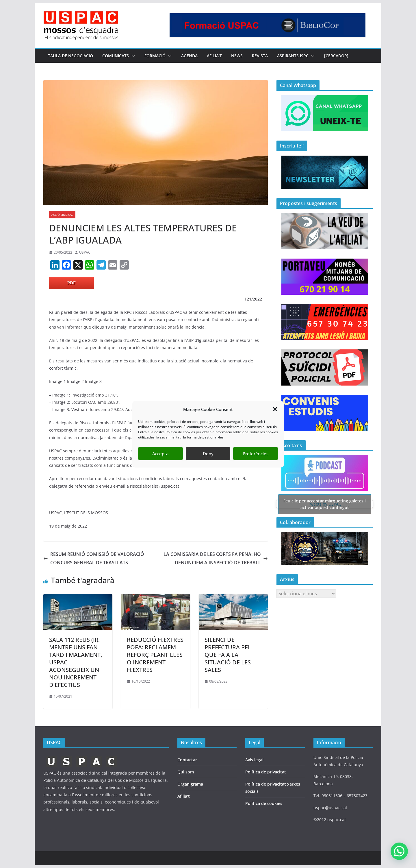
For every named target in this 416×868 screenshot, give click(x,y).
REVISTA (260, 56)
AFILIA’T (214, 56)
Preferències (256, 454)
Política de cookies (264, 803)
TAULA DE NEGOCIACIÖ (70, 56)
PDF (71, 283)
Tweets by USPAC (325, 504)
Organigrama (190, 784)
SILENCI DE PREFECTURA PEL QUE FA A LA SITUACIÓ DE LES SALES (228, 655)
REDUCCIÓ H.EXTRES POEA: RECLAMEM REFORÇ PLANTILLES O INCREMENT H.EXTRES (155, 655)
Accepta (160, 454)
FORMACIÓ (155, 56)
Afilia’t (184, 796)
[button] (275, 409)
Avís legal (254, 760)
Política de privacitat (266, 772)
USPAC (85, 252)
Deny (208, 454)
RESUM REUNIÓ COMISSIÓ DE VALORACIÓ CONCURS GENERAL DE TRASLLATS (94, 558)
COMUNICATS (116, 56)
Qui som (186, 772)
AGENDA (189, 56)
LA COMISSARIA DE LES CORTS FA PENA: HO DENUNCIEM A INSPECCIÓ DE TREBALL (216, 558)
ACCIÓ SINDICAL (62, 215)
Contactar (187, 760)
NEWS (237, 56)
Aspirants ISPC (293, 56)
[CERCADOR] (336, 56)
